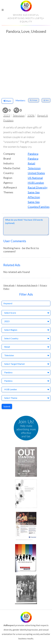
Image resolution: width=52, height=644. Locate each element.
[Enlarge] (34, 100)
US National (35, 178)
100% (31, 115)
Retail (31, 163)
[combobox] (26, 313)
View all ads (9, 285)
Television (19, 115)
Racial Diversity (38, 187)
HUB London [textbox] (11, 389)
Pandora (33, 154)
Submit (7, 406)
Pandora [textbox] (8, 372)
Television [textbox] (9, 355)
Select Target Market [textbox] (14, 364)
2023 (7, 115)
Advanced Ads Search (27, 285)
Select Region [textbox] (11, 330)
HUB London (36, 183)
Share (7, 101)
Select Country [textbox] (11, 338)
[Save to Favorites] (46, 100)
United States (36, 173)
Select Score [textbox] (10, 313)
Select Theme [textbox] (11, 398)
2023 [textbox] (7, 321)
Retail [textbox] (7, 347)
